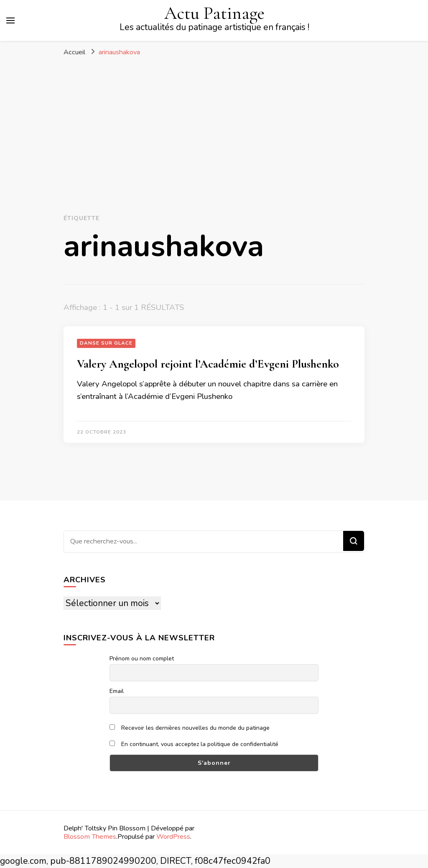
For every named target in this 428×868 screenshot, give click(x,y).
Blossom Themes (90, 836)
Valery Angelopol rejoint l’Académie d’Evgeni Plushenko (208, 364)
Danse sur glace (106, 343)
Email (117, 691)
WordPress (173, 836)
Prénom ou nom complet (142, 659)
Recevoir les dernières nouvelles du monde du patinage (190, 728)
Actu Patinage (214, 13)
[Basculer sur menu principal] (10, 20)
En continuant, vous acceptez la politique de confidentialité (194, 744)
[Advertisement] (214, 124)
